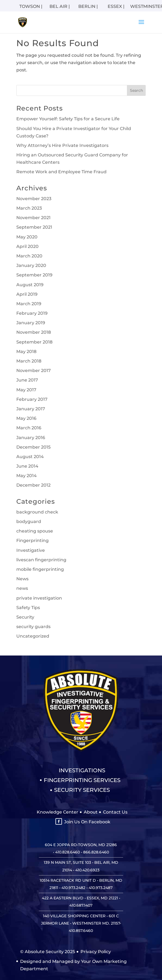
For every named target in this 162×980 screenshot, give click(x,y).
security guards (33, 627)
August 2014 (30, 457)
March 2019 (29, 304)
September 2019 (34, 275)
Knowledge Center (57, 812)
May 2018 (26, 352)
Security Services (82, 790)
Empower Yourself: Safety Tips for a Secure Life (68, 119)
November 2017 (34, 371)
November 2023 (34, 199)
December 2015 (33, 447)
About (91, 812)
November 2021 (33, 218)
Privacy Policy (96, 952)
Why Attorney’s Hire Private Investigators (62, 145)
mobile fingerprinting (40, 569)
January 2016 (31, 438)
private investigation (39, 598)
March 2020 (29, 256)
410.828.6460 (68, 852)
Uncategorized (33, 636)
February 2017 (32, 399)
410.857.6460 (81, 931)
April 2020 (27, 246)
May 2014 (27, 476)
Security (25, 617)
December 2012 (33, 485)
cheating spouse (35, 531)
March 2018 (29, 361)
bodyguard (29, 521)
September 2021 (34, 227)
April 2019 (27, 294)
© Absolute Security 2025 (48, 952)
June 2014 (27, 466)
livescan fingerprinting (41, 560)
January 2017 (31, 409)
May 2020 (27, 237)
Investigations (82, 770)
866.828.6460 (96, 852)
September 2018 (34, 342)
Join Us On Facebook (87, 822)
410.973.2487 (101, 888)
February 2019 (32, 313)
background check (37, 512)
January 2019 (31, 323)
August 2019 (30, 285)
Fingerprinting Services (82, 780)
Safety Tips (28, 608)
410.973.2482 (73, 888)
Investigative (31, 550)
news (22, 588)
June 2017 (27, 380)
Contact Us (115, 812)
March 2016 (29, 428)
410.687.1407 (81, 905)
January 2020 (31, 265)
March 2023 (29, 208)
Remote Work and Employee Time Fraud (61, 172)
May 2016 (26, 418)
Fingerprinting (32, 541)
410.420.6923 (87, 870)
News (22, 579)
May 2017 (26, 390)
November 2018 (34, 332)
